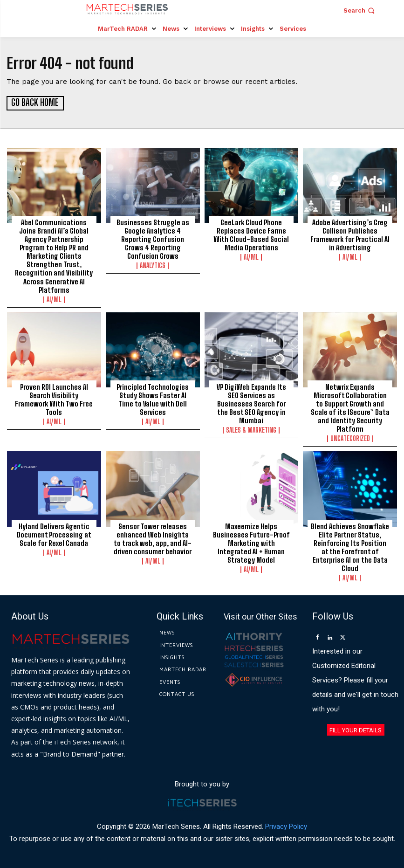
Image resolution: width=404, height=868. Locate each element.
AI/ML (54, 298)
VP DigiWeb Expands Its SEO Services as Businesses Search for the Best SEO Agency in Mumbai (251, 403)
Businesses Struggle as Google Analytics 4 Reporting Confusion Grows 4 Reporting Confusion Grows (153, 238)
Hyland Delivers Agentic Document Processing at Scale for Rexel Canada (54, 533)
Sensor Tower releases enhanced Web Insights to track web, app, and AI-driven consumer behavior (153, 537)
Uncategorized (350, 438)
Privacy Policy (286, 826)
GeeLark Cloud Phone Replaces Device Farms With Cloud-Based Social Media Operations (251, 234)
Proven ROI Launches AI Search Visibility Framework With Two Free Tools (54, 399)
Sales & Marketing (251, 429)
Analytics (153, 265)
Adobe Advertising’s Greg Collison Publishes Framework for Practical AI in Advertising (350, 234)
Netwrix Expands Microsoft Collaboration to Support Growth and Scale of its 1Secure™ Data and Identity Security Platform (350, 407)
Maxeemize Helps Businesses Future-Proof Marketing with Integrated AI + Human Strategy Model (251, 542)
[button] (360, 10)
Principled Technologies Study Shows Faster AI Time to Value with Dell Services (153, 399)
